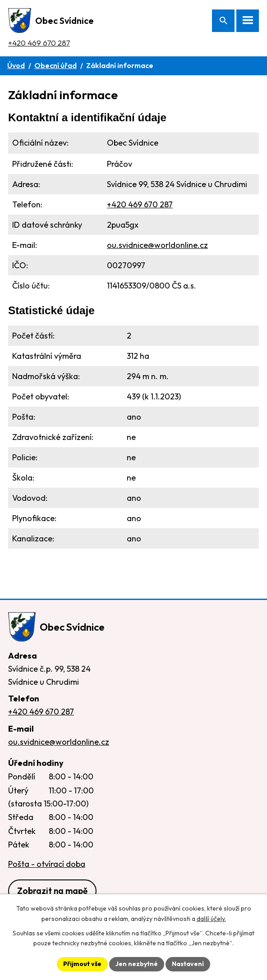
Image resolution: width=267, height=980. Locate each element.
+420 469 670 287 (39, 43)
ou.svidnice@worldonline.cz (157, 245)
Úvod (16, 65)
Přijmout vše (82, 964)
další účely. (211, 919)
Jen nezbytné (137, 964)
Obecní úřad (55, 65)
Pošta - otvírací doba (47, 864)
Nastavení (188, 964)
